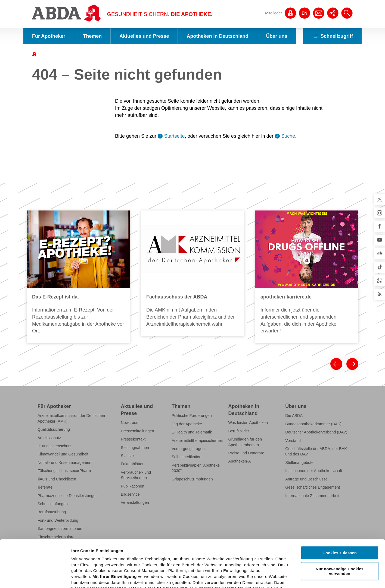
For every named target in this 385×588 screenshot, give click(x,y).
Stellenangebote (299, 463)
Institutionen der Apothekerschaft (314, 471)
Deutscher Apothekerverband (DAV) (316, 432)
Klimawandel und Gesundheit (63, 454)
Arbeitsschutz (49, 438)
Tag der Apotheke (187, 424)
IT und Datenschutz (54, 446)
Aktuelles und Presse (144, 36)
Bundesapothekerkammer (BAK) (313, 424)
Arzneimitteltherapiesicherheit (197, 441)
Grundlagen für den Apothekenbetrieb (245, 442)
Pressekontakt (133, 439)
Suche (288, 136)
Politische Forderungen (192, 416)
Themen (92, 36)
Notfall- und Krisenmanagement (65, 463)
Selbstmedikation (186, 457)
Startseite (175, 136)
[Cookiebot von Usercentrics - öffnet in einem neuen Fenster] (35, 577)
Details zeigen (289, 577)
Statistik (128, 456)
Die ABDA (294, 416)
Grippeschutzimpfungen (192, 479)
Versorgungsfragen (188, 449)
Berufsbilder (239, 431)
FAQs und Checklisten (57, 479)
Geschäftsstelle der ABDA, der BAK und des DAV (316, 451)
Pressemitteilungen (137, 431)
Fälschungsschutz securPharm (64, 471)
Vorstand (293, 441)
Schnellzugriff (332, 36)
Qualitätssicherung (54, 429)
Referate (45, 487)
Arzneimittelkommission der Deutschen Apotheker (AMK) (71, 418)
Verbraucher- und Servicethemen (136, 475)
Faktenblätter (132, 464)
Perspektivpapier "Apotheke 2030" (196, 468)
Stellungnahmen (135, 448)
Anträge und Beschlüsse (306, 479)
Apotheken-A (240, 461)
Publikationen (132, 486)
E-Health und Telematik (192, 432)
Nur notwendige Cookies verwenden (340, 522)
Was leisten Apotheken (248, 423)
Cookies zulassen (340, 504)
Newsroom (130, 423)
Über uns (277, 36)
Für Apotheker (49, 36)
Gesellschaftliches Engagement (313, 487)
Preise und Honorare (246, 453)
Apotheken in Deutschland (217, 36)
